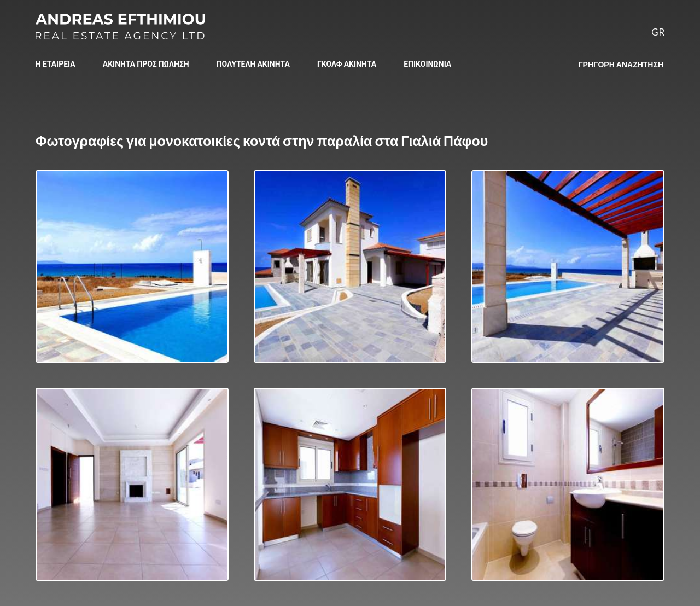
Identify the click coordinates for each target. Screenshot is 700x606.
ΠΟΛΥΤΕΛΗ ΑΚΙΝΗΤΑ (253, 64)
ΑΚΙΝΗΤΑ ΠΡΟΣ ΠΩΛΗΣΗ (146, 64)
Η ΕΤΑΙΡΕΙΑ (56, 64)
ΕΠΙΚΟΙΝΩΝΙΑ (427, 64)
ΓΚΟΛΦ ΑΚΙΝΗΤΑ (347, 64)
